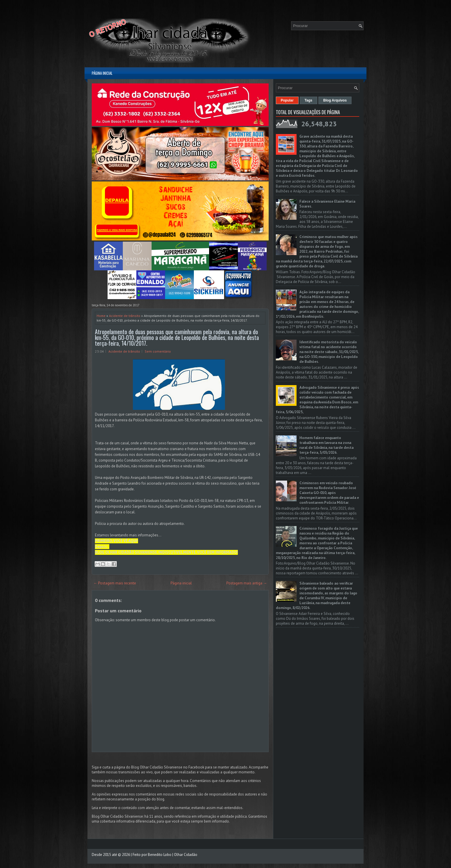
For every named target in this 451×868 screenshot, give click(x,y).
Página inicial (102, 73)
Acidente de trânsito (125, 316)
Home (101, 316)
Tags (308, 100)
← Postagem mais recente (115, 583)
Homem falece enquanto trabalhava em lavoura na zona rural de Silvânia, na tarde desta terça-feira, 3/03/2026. (326, 445)
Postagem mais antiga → (247, 583)
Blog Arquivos (335, 100)
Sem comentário (158, 351)
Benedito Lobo (160, 855)
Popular (287, 100)
